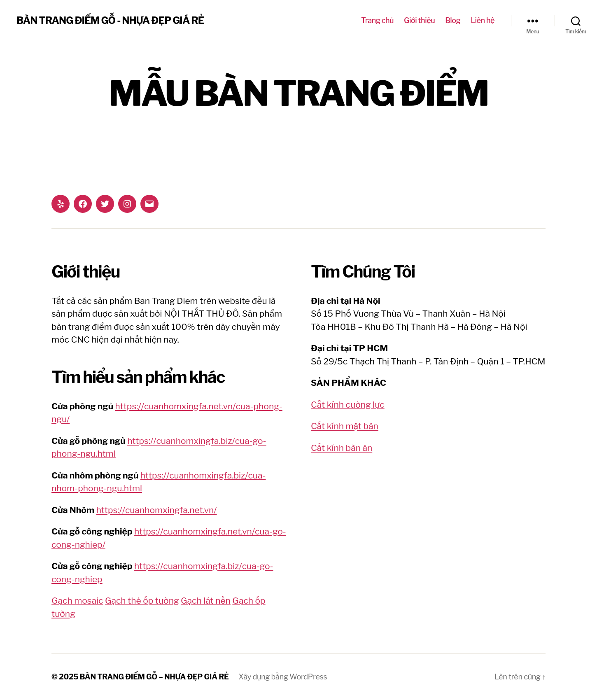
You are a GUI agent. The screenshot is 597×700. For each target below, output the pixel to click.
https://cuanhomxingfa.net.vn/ (157, 510)
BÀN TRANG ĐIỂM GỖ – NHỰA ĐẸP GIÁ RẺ (154, 677)
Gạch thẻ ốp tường (142, 601)
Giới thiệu (419, 20)
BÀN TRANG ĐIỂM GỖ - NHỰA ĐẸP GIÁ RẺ (110, 21)
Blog (453, 20)
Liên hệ (483, 20)
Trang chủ (377, 20)
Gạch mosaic (77, 601)
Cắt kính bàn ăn (342, 448)
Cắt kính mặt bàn (345, 426)
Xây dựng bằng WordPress (283, 677)
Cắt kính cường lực (348, 405)
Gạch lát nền (206, 601)
